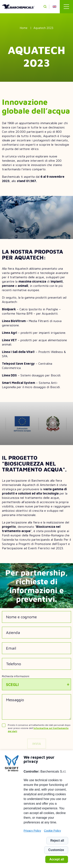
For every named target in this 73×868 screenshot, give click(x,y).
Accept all (57, 859)
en (55, 7)
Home (24, 28)
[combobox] (36, 684)
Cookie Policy (52, 831)
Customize (56, 850)
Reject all (57, 841)
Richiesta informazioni (16, 676)
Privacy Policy (32, 831)
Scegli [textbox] (12, 684)
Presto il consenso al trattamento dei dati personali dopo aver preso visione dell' (39, 728)
